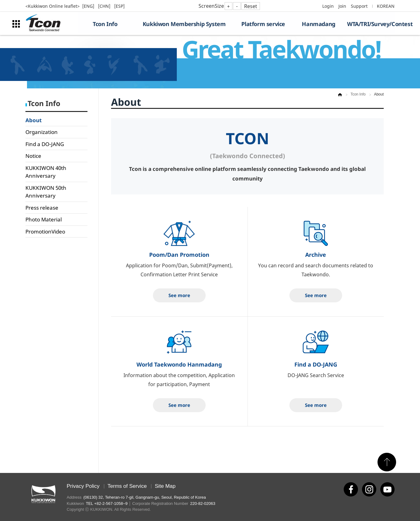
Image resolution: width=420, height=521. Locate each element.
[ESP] (119, 6)
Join (342, 6)
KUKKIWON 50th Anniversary (46, 192)
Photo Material (44, 219)
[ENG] (89, 6)
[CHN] (105, 6)
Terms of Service (127, 486)
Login (328, 6)
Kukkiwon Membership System (184, 24)
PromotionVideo (45, 232)
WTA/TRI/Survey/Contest (371, 24)
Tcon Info (105, 24)
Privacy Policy (83, 486)
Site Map (165, 486)
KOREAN (386, 6)
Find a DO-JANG (45, 144)
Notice (33, 156)
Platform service (263, 24)
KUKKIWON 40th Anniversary (46, 172)
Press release (42, 208)
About (34, 120)
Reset (251, 6)
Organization (42, 132)
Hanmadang (318, 24)
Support (359, 6)
